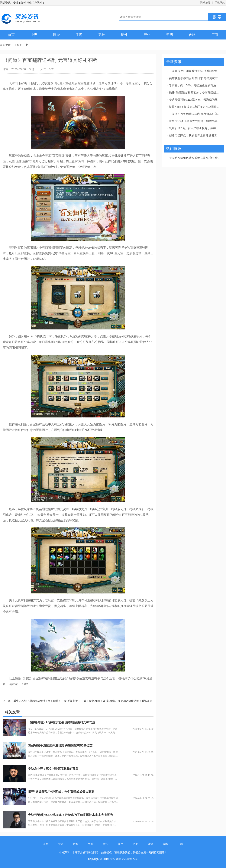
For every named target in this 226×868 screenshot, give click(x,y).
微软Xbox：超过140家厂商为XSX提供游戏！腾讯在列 (195, 107)
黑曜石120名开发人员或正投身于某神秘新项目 (195, 128)
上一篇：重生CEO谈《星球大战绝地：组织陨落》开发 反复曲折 (41, 701)
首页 (11, 35)
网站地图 (205, 3)
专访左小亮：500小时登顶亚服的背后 (53, 769)
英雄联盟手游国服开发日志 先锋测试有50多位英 (60, 745)
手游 (79, 35)
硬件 (124, 35)
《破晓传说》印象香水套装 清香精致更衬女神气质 (62, 722)
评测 (169, 35)
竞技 (102, 35)
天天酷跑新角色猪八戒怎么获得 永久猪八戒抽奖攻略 (195, 158)
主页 (17, 45)
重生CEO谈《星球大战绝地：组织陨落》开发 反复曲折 (195, 121)
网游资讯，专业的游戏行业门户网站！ (22, 3)
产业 (147, 35)
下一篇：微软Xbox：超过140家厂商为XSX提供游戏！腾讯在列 (115, 701)
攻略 (192, 35)
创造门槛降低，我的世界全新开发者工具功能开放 (195, 135)
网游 (56, 35)
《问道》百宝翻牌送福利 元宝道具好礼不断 (195, 114)
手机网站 (220, 3)
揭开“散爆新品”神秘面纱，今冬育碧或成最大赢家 (61, 792)
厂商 (215, 35)
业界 (34, 35)
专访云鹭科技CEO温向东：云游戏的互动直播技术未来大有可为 (71, 815)
